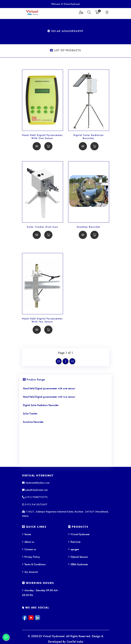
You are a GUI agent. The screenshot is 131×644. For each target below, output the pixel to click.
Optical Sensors (78, 557)
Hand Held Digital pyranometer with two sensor (49, 397)
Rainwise (74, 542)
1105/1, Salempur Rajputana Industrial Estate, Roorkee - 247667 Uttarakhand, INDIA (65, 514)
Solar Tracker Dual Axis (42, 227)
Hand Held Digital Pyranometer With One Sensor (42, 136)
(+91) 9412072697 (35, 504)
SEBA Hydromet (78, 564)
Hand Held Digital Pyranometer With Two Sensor (42, 320)
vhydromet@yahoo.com (36, 483)
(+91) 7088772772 (35, 497)
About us (28, 542)
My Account (30, 572)
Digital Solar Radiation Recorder (89, 136)
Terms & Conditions (34, 564)
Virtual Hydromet (38, 475)
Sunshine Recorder (89, 227)
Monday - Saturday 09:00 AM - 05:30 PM (40, 592)
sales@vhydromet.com (35, 490)
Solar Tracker (30, 413)
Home (26, 534)
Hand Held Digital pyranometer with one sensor (49, 388)
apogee (74, 549)
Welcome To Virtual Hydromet (65, 4)
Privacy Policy (31, 557)
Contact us (29, 549)
